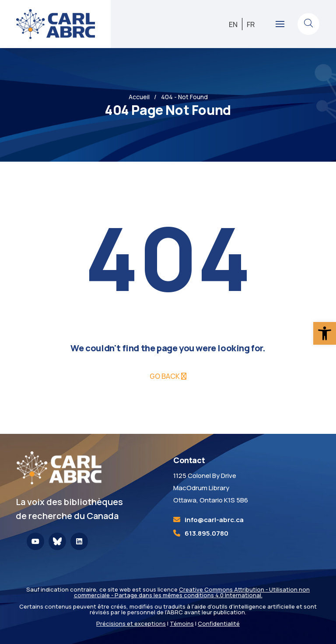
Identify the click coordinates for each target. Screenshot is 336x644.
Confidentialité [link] (219, 623)
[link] (325, 333)
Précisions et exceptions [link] (131, 623)
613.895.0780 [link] (206, 533)
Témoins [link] (182, 623)
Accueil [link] (139, 97)
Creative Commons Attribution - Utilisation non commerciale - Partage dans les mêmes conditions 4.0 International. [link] (192, 592)
